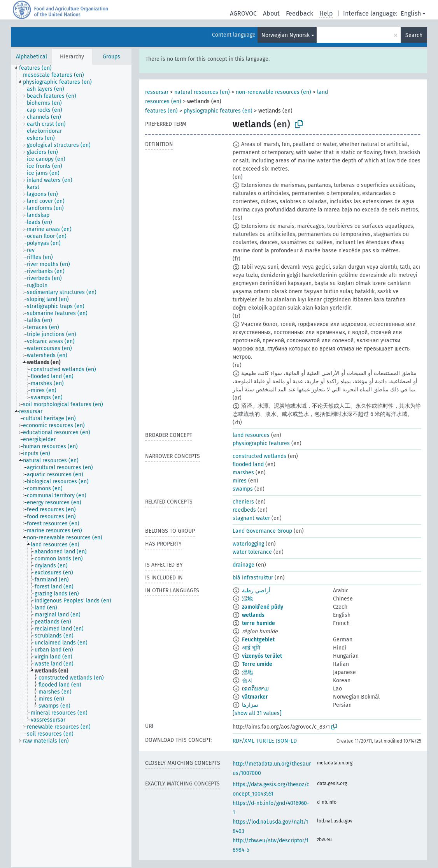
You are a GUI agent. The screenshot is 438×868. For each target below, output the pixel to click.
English (411, 13)
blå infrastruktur (253, 578)
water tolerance (252, 552)
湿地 (247, 599)
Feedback (300, 13)
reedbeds (244, 510)
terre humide (258, 623)
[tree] (71, 466)
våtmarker (255, 697)
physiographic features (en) (218, 111)
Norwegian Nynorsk (286, 35)
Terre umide (257, 664)
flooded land (248, 464)
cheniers (243, 502)
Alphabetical (32, 57)
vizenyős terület (262, 656)
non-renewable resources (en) (273, 92)
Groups (111, 57)
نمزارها (250, 705)
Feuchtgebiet (258, 640)
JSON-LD (286, 741)
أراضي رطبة (256, 591)
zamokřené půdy (263, 607)
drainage (244, 565)
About (271, 13)
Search (414, 35)
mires (240, 481)
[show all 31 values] (257, 713)
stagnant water (251, 518)
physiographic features (261, 443)
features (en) (161, 111)
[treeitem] (39, 68)
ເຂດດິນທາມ (255, 689)
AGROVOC (243, 13)
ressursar (157, 92)
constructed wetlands (259, 456)
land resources (251, 435)
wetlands (253, 615)
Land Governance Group (262, 531)
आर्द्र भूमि (251, 648)
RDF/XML (244, 741)
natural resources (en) (202, 92)
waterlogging (248, 544)
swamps (243, 489)
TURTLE (265, 741)
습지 (247, 680)
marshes (243, 473)
